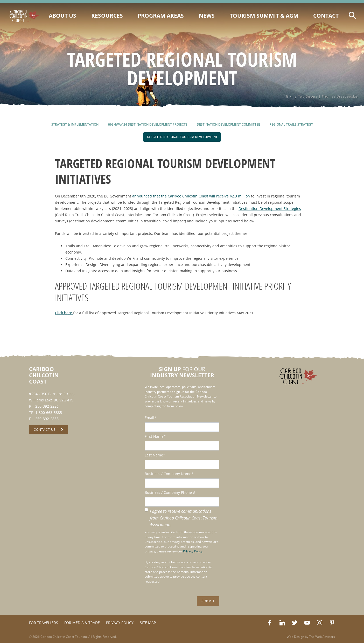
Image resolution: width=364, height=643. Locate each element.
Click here (64, 313)
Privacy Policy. (193, 551)
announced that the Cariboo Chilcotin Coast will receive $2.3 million (191, 196)
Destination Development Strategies (270, 208)
